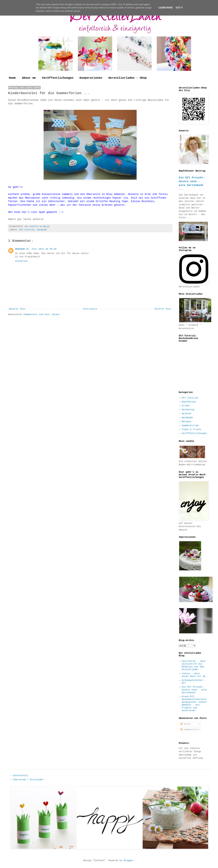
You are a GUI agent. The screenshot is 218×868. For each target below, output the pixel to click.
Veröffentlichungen (58, 78)
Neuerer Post (17, 309)
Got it (179, 8)
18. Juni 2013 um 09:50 (41, 249)
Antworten (21, 261)
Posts (186, 724)
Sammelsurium (190, 426)
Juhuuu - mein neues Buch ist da (194, 675)
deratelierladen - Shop (127, 78)
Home (12, 78)
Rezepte (187, 422)
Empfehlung (189, 402)
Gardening (188, 410)
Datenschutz (21, 776)
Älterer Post (163, 309)
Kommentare (189, 730)
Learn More (166, 8)
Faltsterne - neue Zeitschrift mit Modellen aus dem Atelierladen (194, 665)
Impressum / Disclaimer (28, 780)
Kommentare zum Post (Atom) (42, 315)
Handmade (42, 230)
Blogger (129, 861)
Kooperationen (91, 78)
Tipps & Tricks (191, 429)
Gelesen (187, 414)
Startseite (90, 309)
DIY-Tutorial (27, 230)
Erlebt (186, 406)
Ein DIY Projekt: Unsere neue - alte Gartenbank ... (194, 690)
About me (29, 78)
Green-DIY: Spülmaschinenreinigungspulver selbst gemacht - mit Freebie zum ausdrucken (194, 704)
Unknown (20, 249)
